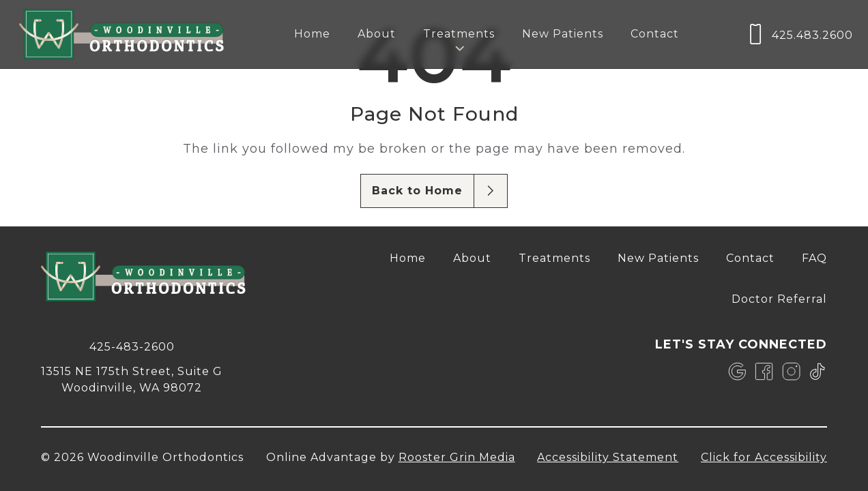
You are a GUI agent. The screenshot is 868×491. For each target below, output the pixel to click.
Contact (655, 34)
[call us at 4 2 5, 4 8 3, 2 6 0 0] (799, 34)
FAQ (814, 258)
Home (312, 34)
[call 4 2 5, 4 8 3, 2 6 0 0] (132, 346)
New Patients (563, 34)
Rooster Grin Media (457, 457)
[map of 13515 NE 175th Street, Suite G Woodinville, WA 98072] (132, 378)
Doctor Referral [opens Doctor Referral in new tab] (779, 299)
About (377, 34)
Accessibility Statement (608, 457)
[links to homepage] (121, 34)
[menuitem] (312, 34)
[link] (737, 372)
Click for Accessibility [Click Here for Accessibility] (764, 457)
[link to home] (143, 279)
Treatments (554, 258)
